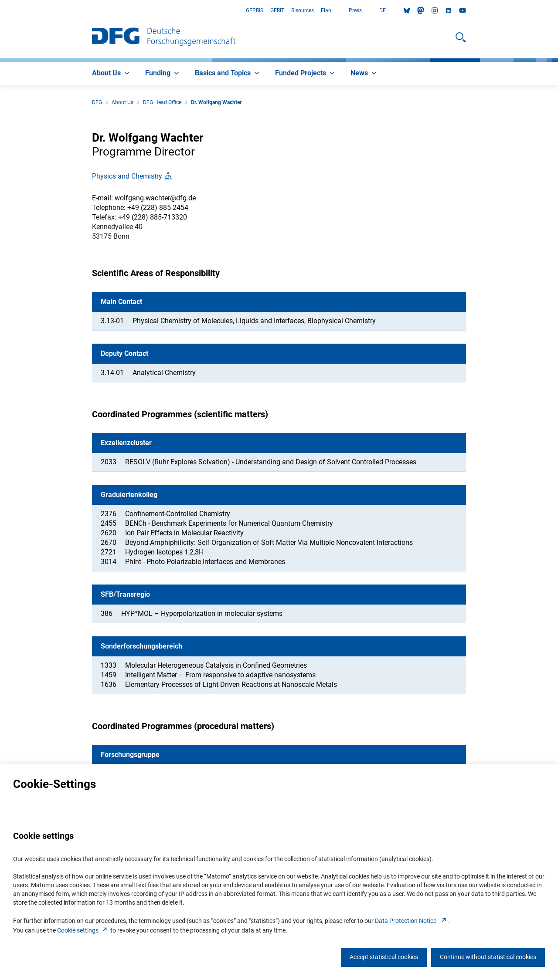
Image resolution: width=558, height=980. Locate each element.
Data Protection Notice (412, 921)
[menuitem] (112, 74)
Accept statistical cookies (384, 957)
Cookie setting (83, 930)
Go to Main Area (0, 11)
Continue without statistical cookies (488, 957)
